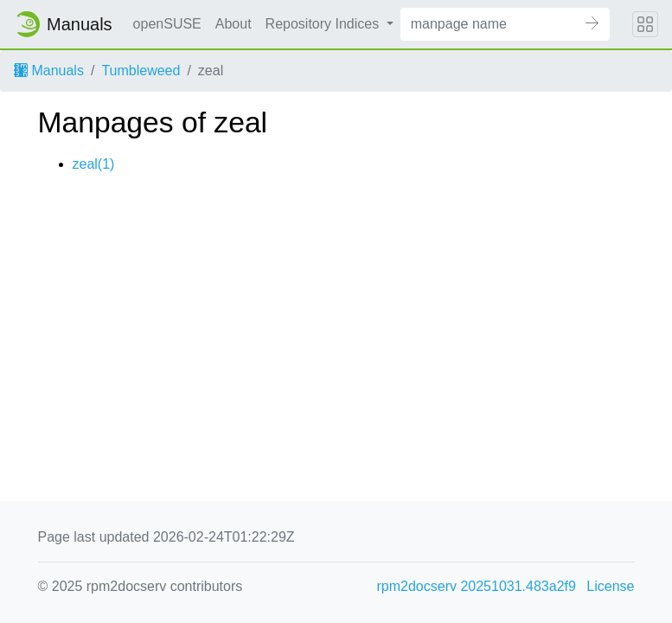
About (234, 24)
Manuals (49, 71)
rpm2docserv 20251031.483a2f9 (477, 586)
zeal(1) (94, 164)
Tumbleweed (141, 71)
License (610, 586)
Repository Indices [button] (324, 24)
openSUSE (167, 24)
